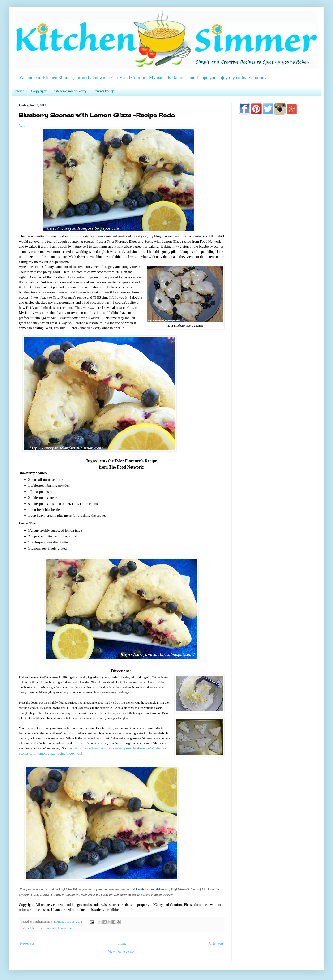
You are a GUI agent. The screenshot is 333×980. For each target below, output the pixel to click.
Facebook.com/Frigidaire (152, 890)
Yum (22, 126)
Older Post (216, 943)
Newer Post (28, 943)
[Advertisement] (276, 305)
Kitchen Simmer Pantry (70, 91)
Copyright (39, 91)
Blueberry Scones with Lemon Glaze (52, 928)
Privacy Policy (104, 91)
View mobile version (122, 952)
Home (20, 91)
